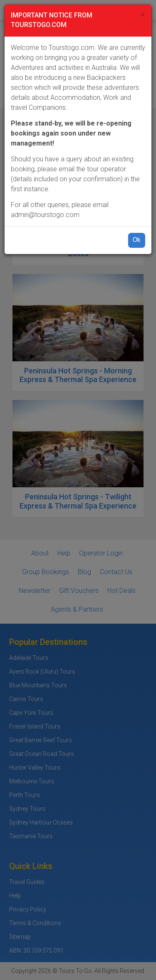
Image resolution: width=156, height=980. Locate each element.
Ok (137, 240)
